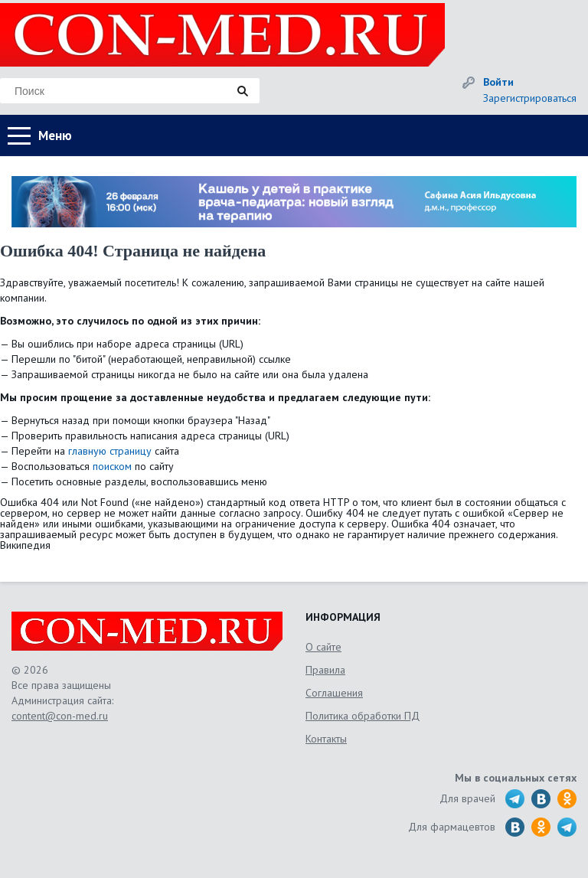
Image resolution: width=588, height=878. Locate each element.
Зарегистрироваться (530, 98)
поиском (112, 466)
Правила (325, 670)
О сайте (323, 647)
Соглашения (334, 693)
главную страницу (110, 451)
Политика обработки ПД (363, 716)
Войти (498, 82)
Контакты (326, 739)
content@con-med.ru (60, 716)
